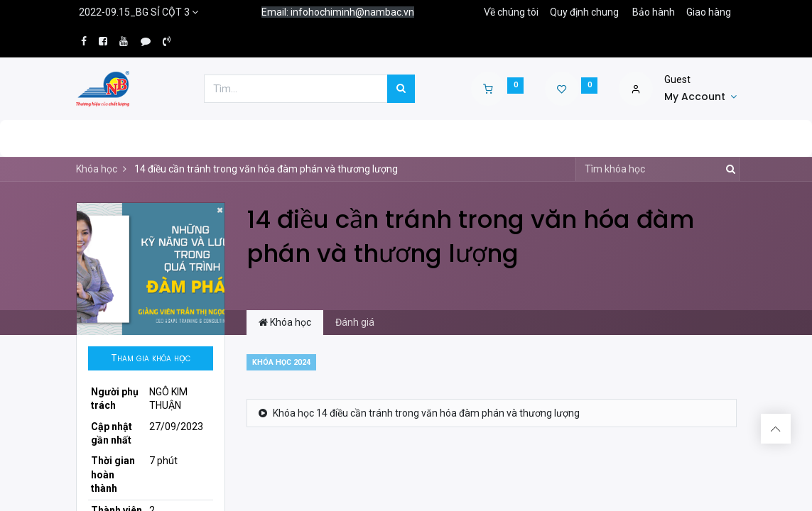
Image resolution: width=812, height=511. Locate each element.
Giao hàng (709, 12)
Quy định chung (584, 12)
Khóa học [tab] (285, 322)
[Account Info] (700, 97)
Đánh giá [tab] (355, 322)
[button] (151, 358)
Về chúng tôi (511, 12)
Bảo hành (654, 12)
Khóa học (97, 169)
